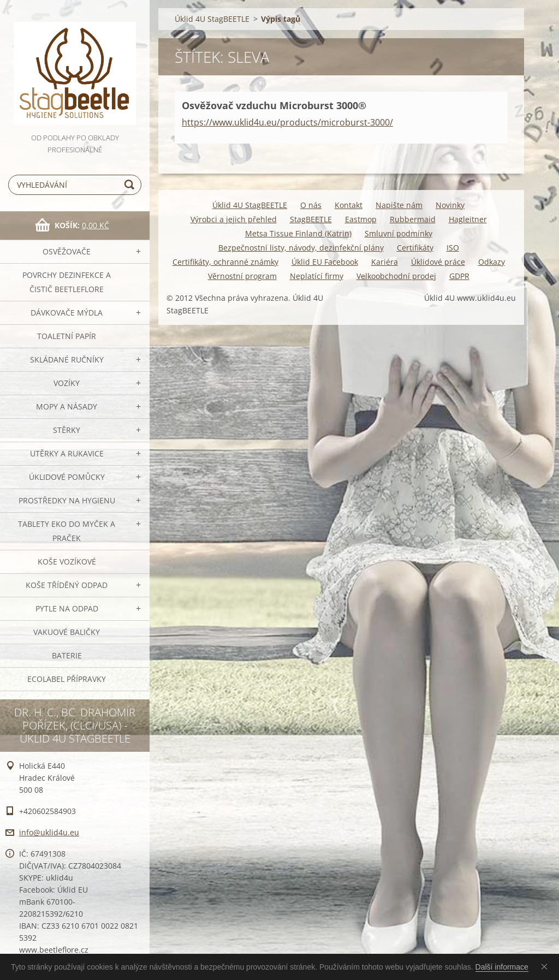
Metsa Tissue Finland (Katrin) (298, 233)
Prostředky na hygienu (67, 500)
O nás (311, 205)
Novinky (450, 205)
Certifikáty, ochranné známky (225, 262)
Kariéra (385, 262)
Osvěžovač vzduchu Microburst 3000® (274, 105)
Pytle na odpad (67, 608)
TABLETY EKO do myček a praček (67, 531)
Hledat (131, 185)
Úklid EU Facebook (325, 262)
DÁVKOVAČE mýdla (67, 313)
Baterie (67, 655)
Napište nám (399, 205)
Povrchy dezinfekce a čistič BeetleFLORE (67, 282)
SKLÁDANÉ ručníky (67, 360)
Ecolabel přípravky (67, 679)
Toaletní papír (67, 336)
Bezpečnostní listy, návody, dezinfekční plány (301, 248)
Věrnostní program (242, 276)
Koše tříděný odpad (67, 585)
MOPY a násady (67, 406)
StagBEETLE (311, 219)
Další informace (502, 967)
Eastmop (361, 219)
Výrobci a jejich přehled (234, 219)
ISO (453, 248)
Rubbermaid (413, 219)
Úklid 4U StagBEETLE (212, 19)
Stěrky (67, 430)
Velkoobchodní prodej (396, 276)
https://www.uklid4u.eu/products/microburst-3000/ (287, 122)
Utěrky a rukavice (67, 453)
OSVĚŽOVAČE (67, 251)
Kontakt (349, 205)
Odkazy (492, 262)
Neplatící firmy (317, 276)
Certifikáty (415, 248)
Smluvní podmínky (399, 233)
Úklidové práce (438, 262)
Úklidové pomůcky (67, 477)
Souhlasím (546, 966)
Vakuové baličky (67, 632)
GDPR (459, 276)
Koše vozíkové (67, 562)
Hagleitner (468, 219)
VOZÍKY (67, 383)
